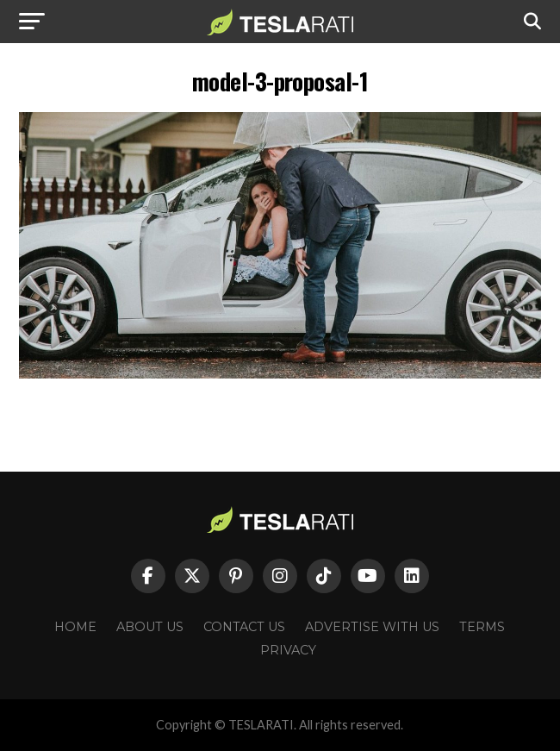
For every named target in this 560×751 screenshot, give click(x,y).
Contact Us (244, 627)
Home (75, 627)
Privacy (288, 650)
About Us (150, 627)
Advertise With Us (372, 627)
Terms (482, 627)
